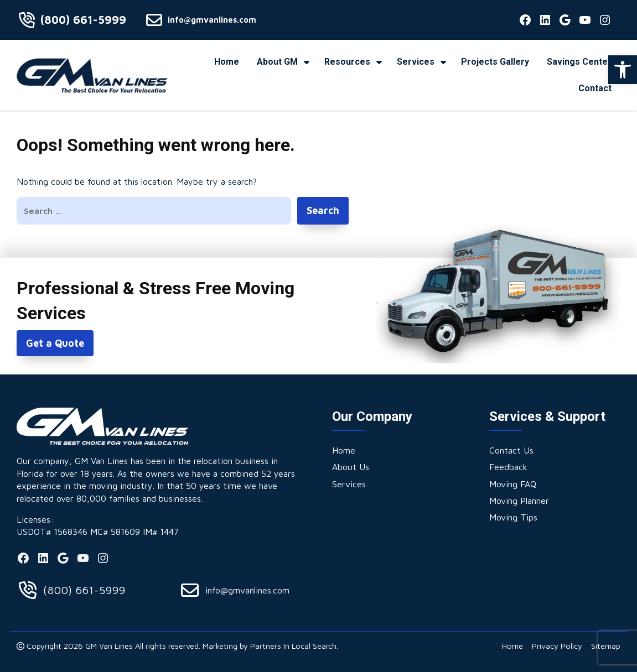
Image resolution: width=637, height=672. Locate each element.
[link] (623, 70)
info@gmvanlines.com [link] (212, 20)
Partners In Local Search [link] (293, 646)
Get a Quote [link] (55, 343)
